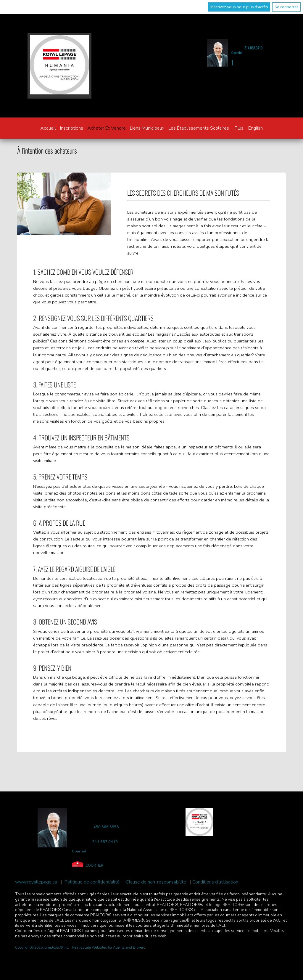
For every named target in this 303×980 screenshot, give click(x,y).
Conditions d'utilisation (215, 882)
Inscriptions (72, 128)
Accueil (48, 128)
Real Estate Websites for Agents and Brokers (109, 947)
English (256, 128)
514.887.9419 (253, 48)
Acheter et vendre (107, 128)
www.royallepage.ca (36, 882)
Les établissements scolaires (199, 128)
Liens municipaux (147, 128)
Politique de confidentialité (92, 882)
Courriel (237, 53)
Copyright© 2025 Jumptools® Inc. (42, 947)
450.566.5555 (106, 827)
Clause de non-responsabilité (156, 882)
